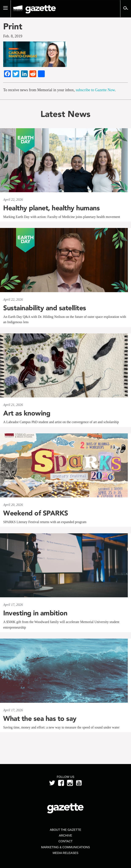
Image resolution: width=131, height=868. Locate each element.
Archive (65, 835)
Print (13, 26)
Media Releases (65, 853)
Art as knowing (27, 413)
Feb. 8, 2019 (13, 36)
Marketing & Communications (65, 847)
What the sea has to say (40, 719)
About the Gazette (65, 830)
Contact (66, 841)
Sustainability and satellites (45, 308)
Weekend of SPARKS (36, 513)
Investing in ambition (35, 613)
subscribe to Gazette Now (95, 90)
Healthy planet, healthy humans (51, 208)
